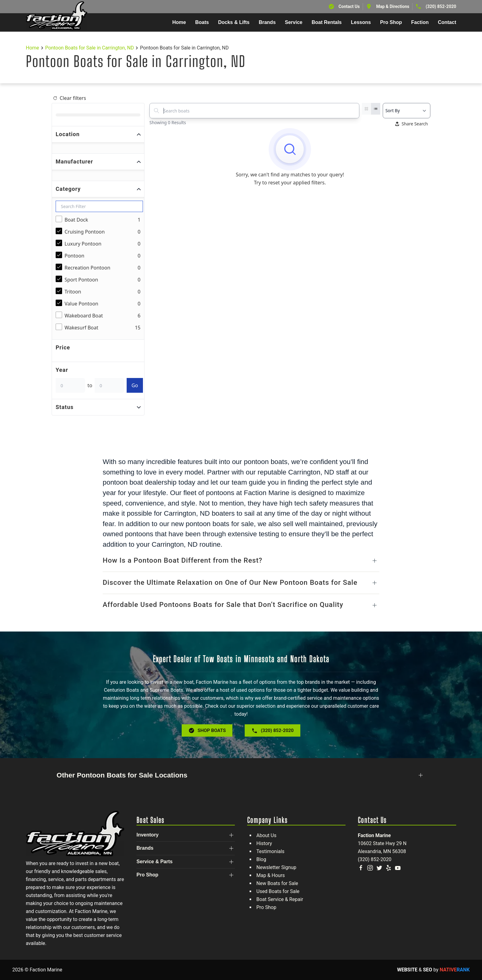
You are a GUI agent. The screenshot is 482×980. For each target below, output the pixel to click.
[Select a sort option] (407, 111)
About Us (266, 835)
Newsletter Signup (276, 867)
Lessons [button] (361, 22)
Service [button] (294, 22)
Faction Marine (374, 835)
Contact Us (349, 6)
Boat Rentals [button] (327, 22)
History (264, 843)
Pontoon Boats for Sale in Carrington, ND (89, 48)
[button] (241, 561)
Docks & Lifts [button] (234, 22)
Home (179, 22)
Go (135, 385)
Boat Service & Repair (280, 899)
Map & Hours (271, 875)
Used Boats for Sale (278, 891)
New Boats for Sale (277, 883)
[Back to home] (57, 16)
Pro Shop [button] (391, 22)
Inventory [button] (148, 835)
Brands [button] (267, 22)
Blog (261, 859)
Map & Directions (393, 6)
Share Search (412, 124)
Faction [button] (420, 22)
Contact (447, 22)
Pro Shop (266, 907)
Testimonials (270, 851)
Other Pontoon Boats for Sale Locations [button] (122, 775)
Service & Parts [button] (154, 862)
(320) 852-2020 (441, 6)
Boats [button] (202, 22)
